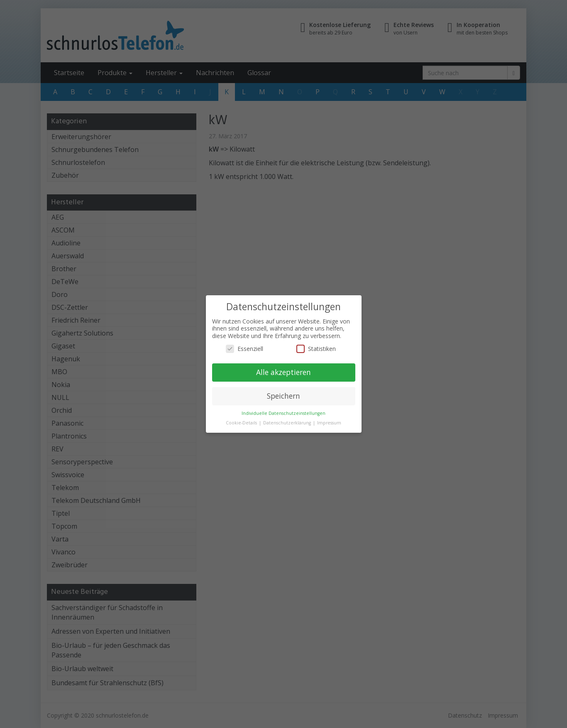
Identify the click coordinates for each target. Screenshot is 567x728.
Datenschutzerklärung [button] (288, 423)
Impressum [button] (329, 423)
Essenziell (244, 349)
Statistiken (316, 349)
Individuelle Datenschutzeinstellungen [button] (283, 413)
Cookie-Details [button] (242, 423)
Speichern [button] (283, 396)
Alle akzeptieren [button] (283, 372)
